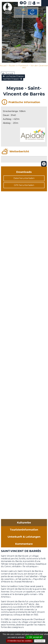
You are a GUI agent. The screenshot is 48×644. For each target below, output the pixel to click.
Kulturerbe (24, 523)
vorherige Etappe (15, 76)
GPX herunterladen (24, 185)
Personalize (40, 641)
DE (38, 3)
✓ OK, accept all (34, 637)
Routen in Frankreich (19, 66)
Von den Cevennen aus (35, 67)
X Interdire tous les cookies (19, 641)
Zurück (9, 74)
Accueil (3, 66)
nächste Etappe (11, 79)
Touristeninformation (24, 530)
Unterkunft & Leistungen (24, 537)
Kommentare (24, 544)
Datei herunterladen (24, 178)
